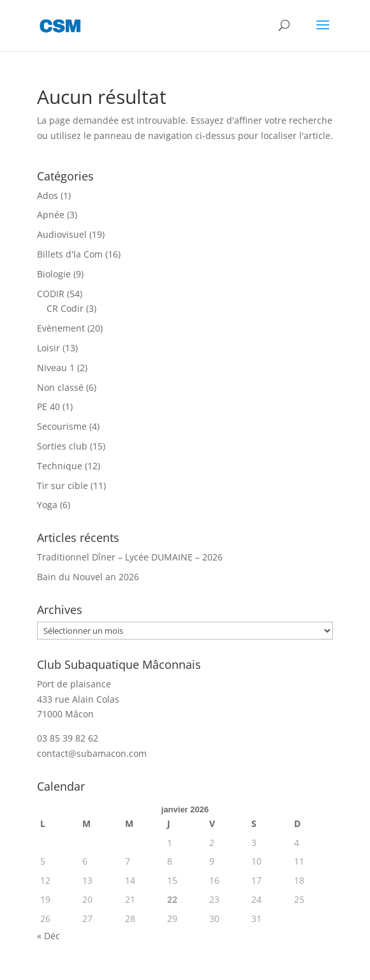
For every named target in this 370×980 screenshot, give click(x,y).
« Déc (48, 936)
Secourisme (62, 426)
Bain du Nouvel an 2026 (88, 577)
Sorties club (62, 446)
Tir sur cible (63, 486)
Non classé (60, 387)
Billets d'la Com (70, 254)
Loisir (48, 348)
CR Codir (65, 308)
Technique (60, 466)
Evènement (61, 328)
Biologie (54, 274)
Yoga (47, 505)
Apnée (51, 215)
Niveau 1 (56, 368)
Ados (48, 195)
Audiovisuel (62, 234)
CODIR (51, 294)
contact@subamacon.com (92, 753)
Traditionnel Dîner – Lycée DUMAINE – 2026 (130, 557)
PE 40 (48, 406)
